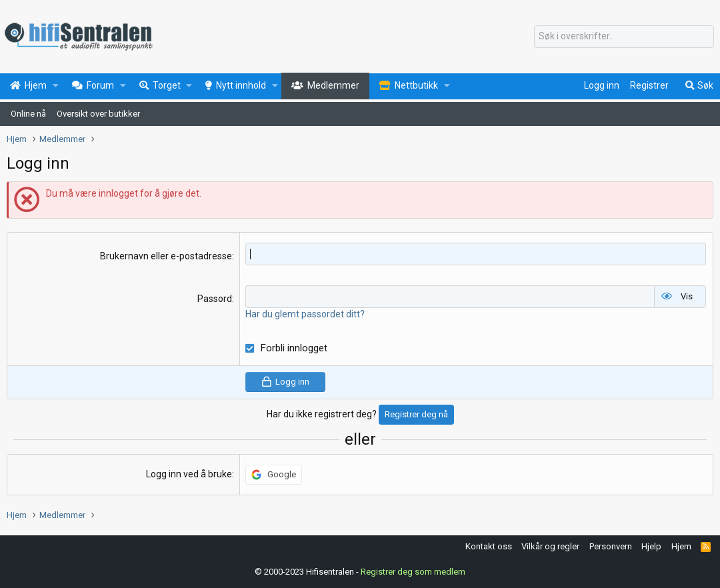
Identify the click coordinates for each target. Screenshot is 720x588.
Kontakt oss (489, 546)
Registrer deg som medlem (413, 572)
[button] (56, 86)
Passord (215, 299)
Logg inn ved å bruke (189, 473)
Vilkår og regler (550, 546)
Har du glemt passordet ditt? (305, 313)
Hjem (681, 546)
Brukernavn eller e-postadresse (166, 256)
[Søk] (624, 37)
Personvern (611, 546)
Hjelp (651, 546)
